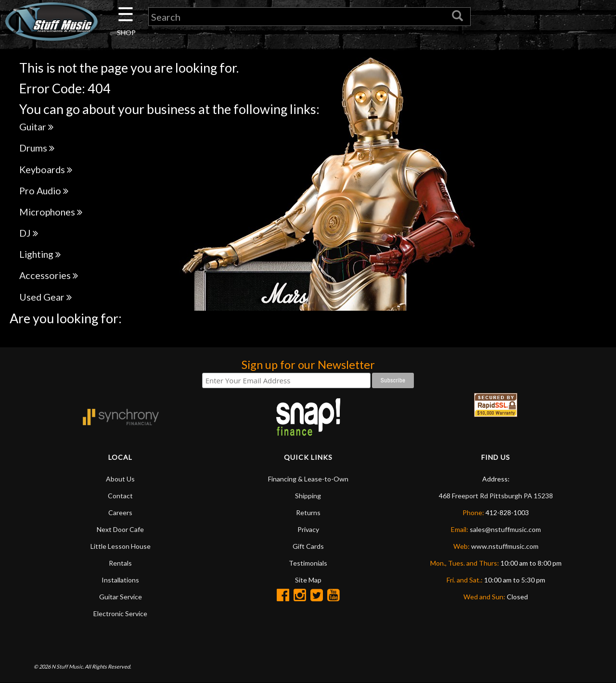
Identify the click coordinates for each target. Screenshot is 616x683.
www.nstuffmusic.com (505, 546)
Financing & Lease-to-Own (308, 479)
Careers (120, 512)
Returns (308, 512)
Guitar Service (121, 597)
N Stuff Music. (68, 666)
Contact (120, 496)
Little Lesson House (121, 546)
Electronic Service (120, 613)
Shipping (308, 496)
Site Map (308, 580)
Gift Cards (308, 546)
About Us (120, 479)
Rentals (120, 563)
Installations (120, 580)
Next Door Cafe (120, 529)
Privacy (308, 529)
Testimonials (308, 563)
